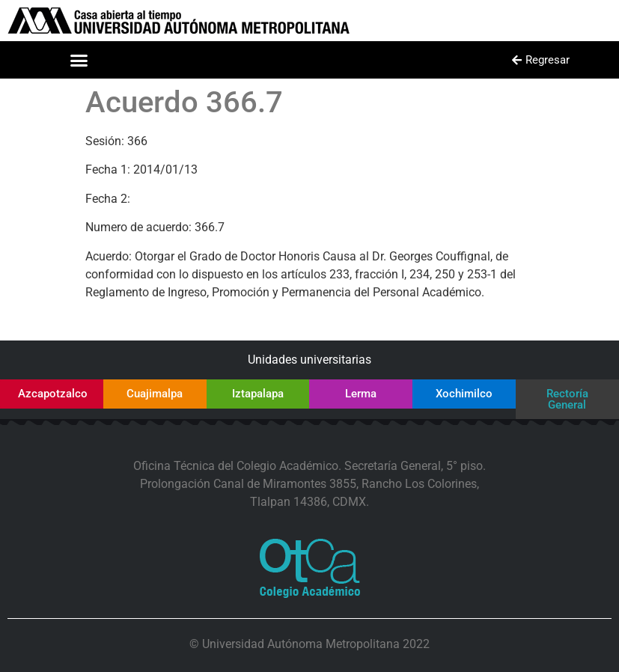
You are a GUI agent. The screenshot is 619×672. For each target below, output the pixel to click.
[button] (79, 60)
